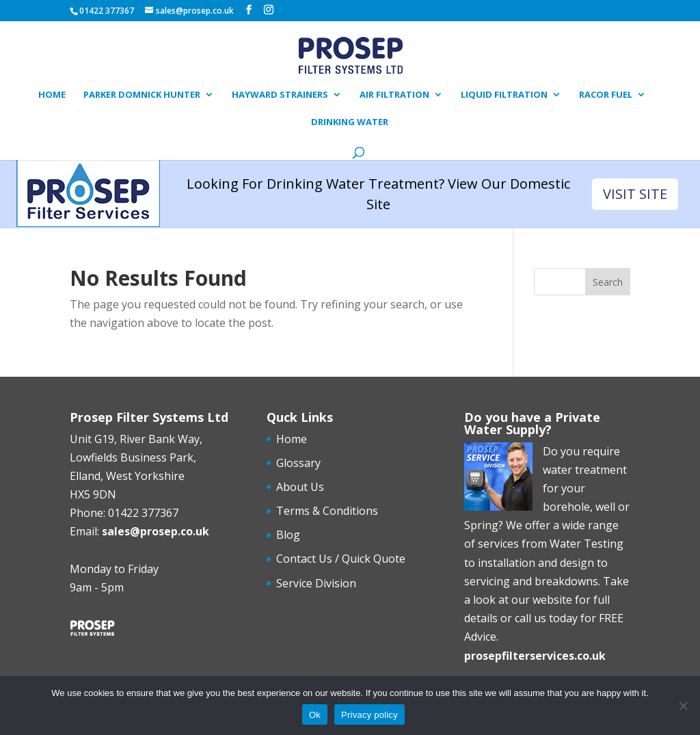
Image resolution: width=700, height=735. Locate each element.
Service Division (316, 583)
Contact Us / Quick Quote (341, 559)
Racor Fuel (606, 95)
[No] (683, 706)
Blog (288, 535)
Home (52, 95)
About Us (300, 487)
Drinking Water (350, 122)
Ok (315, 715)
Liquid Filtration (504, 95)
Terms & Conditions (327, 511)
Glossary (298, 463)
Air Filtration (394, 95)
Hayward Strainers (280, 95)
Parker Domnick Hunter (142, 95)
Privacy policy (369, 715)
